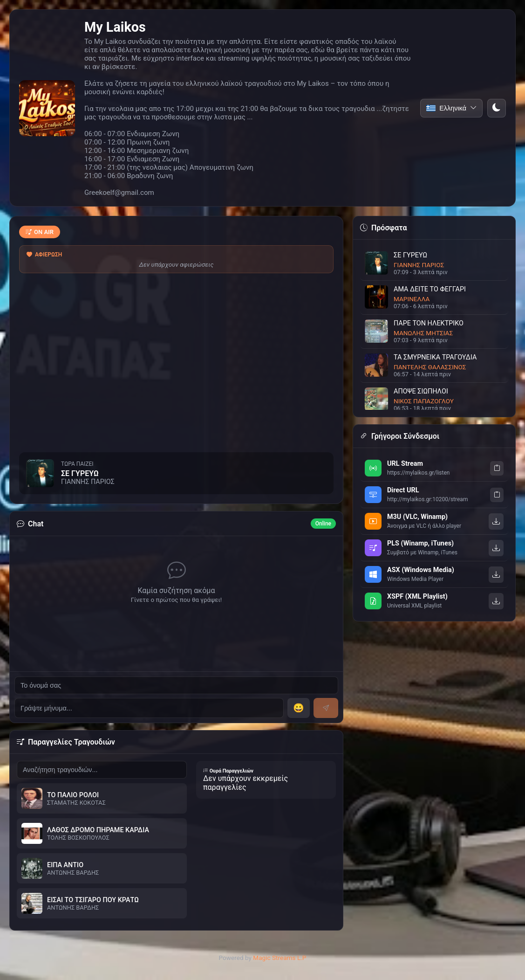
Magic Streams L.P (280, 958)
